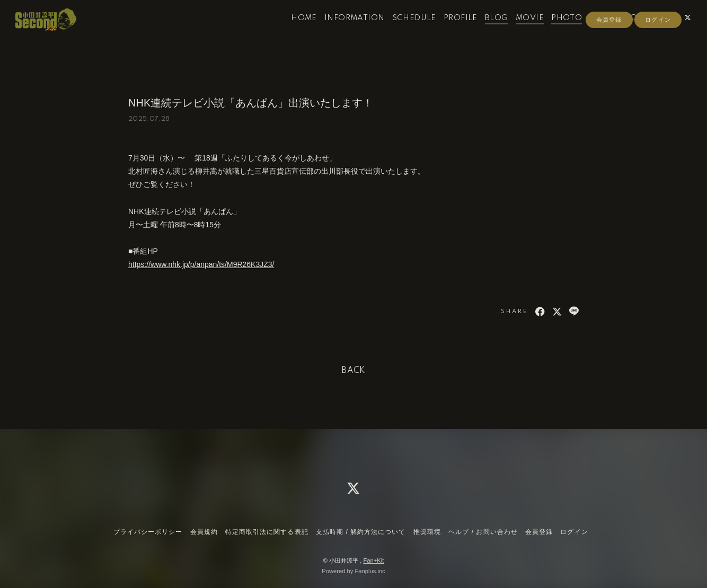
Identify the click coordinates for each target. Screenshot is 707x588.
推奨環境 (427, 532)
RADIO (592, 31)
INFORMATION (343, 31)
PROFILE (449, 31)
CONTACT (633, 31)
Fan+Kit (373, 560)
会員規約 (204, 532)
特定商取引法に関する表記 (267, 532)
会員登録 (609, 49)
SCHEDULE (403, 31)
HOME (293, 31)
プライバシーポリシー (148, 532)
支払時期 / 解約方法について (361, 532)
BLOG (485, 31)
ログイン (658, 49)
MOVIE (519, 31)
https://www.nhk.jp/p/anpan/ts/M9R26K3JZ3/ (201, 264)
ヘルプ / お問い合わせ (483, 532)
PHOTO (555, 31)
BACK (353, 371)
